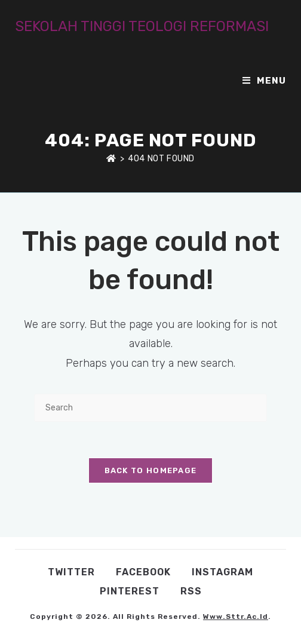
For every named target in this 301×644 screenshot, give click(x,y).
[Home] (111, 159)
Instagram (222, 572)
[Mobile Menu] (264, 81)
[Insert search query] (150, 408)
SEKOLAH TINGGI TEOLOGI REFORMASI (142, 26)
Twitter (71, 572)
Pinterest (130, 591)
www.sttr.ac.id (236, 617)
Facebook (143, 572)
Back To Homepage (151, 470)
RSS (191, 591)
